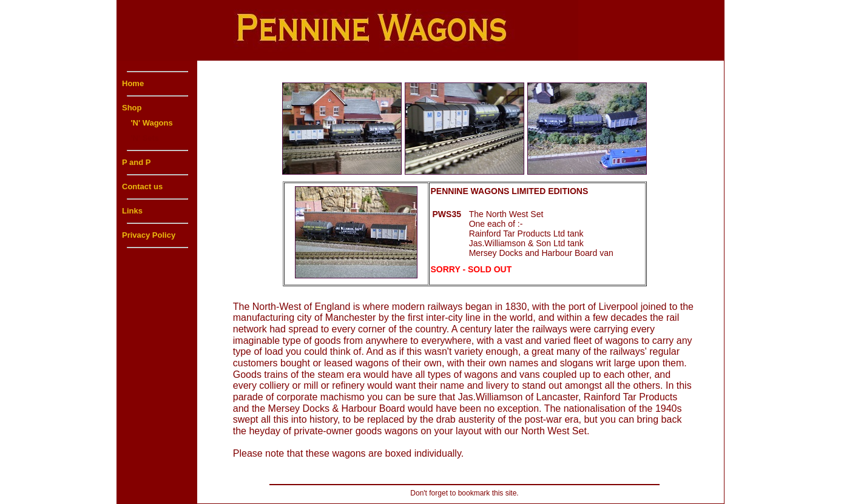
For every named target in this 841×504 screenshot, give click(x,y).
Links (132, 211)
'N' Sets (140, 138)
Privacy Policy (149, 235)
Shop (132, 108)
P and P (136, 162)
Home (133, 83)
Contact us (142, 186)
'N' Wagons (147, 123)
